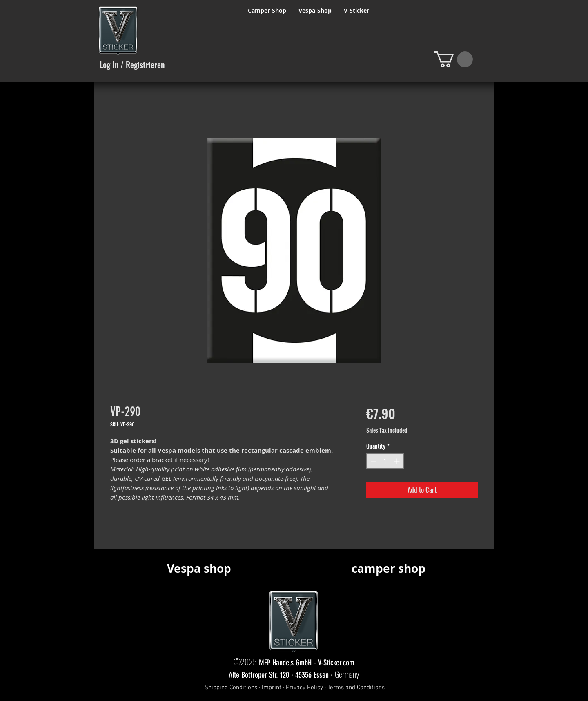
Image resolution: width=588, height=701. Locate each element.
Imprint (272, 688)
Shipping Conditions (231, 688)
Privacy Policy (304, 688)
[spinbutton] (385, 461)
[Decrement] (373, 461)
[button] (453, 59)
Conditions (371, 688)
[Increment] (398, 461)
